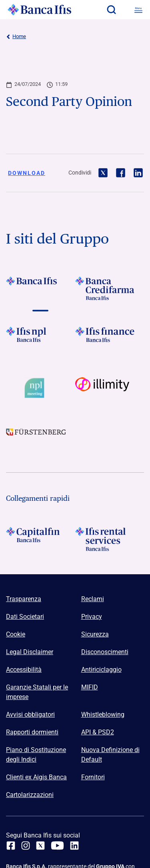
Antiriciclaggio (101, 670)
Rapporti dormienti (32, 732)
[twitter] (40, 846)
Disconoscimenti (105, 652)
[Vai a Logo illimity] (110, 388)
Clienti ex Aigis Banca (36, 777)
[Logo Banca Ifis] (40, 10)
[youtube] (57, 846)
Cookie (16, 634)
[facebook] (11, 846)
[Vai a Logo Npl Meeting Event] (41, 388)
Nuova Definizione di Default (110, 755)
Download (27, 173)
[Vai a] (41, 289)
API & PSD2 (98, 732)
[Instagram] (26, 846)
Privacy (92, 617)
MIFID (90, 687)
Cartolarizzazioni (30, 795)
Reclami (93, 599)
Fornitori (93, 777)
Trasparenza (24, 599)
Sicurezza (95, 634)
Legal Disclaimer (30, 652)
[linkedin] (74, 846)
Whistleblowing (103, 715)
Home (16, 37)
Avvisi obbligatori (30, 715)
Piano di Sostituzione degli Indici (36, 755)
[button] (111, 10)
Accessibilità (24, 670)
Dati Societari (25, 617)
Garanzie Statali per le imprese (37, 692)
